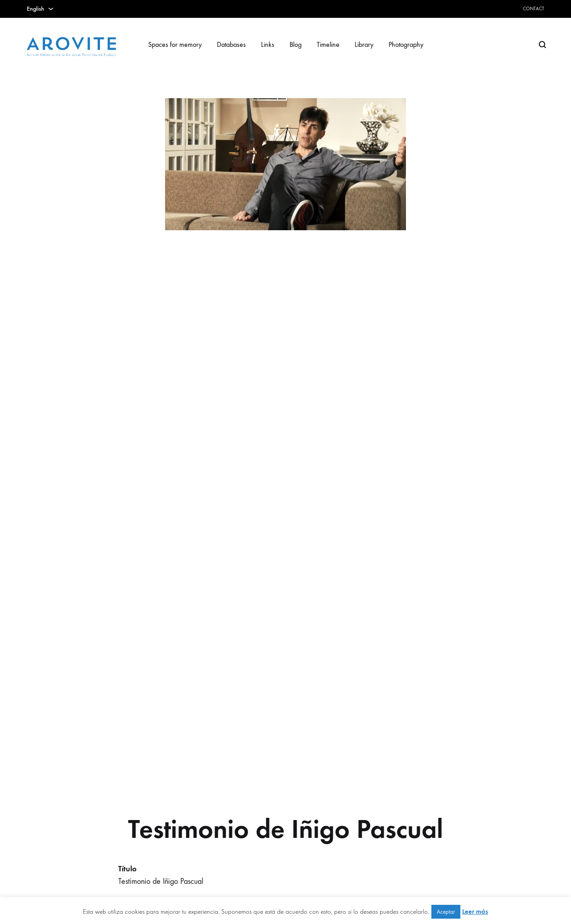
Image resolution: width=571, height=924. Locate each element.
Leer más (475, 912)
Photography (406, 44)
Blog (296, 44)
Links (268, 44)
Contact (534, 9)
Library (364, 44)
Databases (231, 44)
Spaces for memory (175, 44)
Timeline (328, 44)
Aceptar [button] (446, 912)
